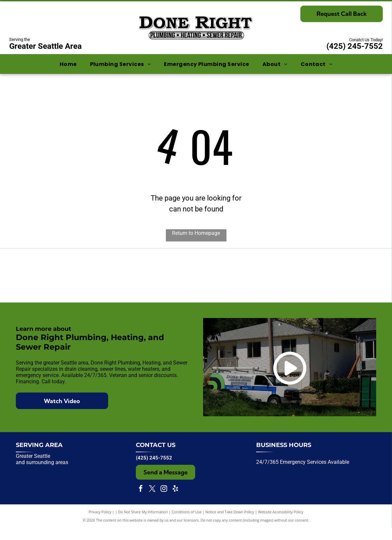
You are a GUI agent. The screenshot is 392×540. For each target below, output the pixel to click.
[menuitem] (68, 64)
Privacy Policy (100, 524)
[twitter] (152, 502)
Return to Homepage (196, 233)
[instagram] (164, 502)
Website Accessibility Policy (281, 524)
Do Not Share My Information (143, 524)
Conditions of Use (187, 524)
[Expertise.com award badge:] (196, 282)
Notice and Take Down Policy (230, 524)
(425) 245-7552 (355, 46)
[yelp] (175, 502)
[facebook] (141, 502)
